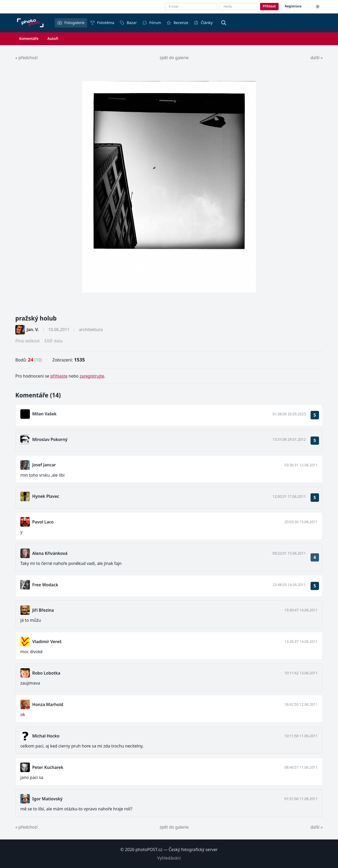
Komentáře (29, 39)
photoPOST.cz (149, 850)
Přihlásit (269, 6)
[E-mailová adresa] (191, 6)
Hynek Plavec (46, 496)
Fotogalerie (71, 23)
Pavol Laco (43, 522)
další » (317, 58)
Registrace (293, 6)
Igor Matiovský (47, 799)
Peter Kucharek (48, 767)
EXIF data (53, 341)
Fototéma (102, 23)
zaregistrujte (92, 376)
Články (203, 23)
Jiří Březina (43, 610)
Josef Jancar (44, 465)
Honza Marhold (48, 704)
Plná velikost (27, 341)
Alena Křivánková (50, 553)
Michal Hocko (46, 736)
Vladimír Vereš (47, 642)
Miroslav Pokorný (50, 439)
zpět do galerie (174, 58)
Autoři (53, 39)
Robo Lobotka (46, 673)
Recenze (177, 23)
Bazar (128, 23)
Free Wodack (45, 585)
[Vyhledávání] (224, 23)
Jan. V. (33, 329)
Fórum (152, 23)
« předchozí (27, 58)
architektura (91, 329)
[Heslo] (239, 6)
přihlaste (59, 376)
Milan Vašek (44, 414)
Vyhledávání (169, 858)
